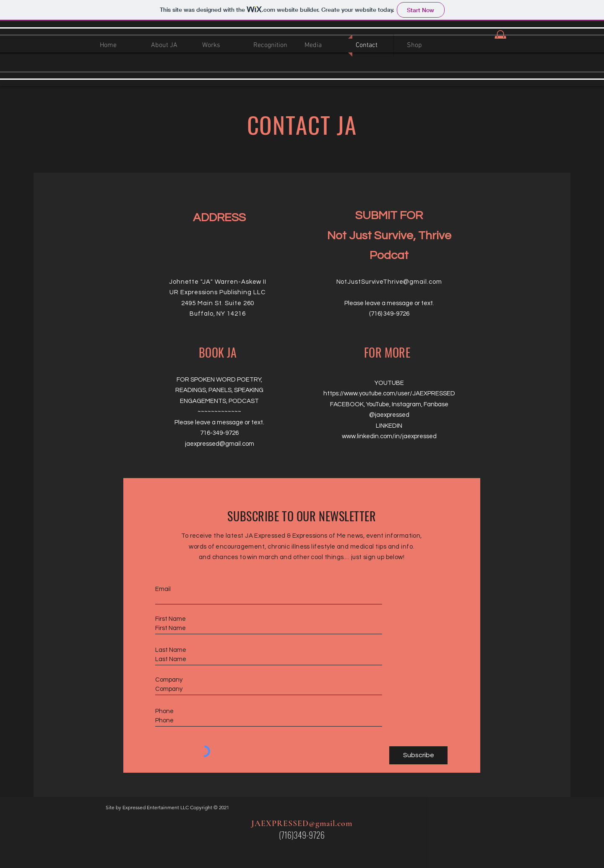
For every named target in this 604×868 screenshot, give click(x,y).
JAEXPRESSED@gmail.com (302, 824)
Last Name (171, 650)
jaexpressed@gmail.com (220, 444)
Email (163, 589)
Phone (164, 711)
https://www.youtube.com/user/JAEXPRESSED (389, 393)
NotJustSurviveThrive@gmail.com (389, 282)
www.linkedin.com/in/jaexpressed (389, 436)
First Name (171, 619)
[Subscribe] (418, 755)
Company (169, 680)
